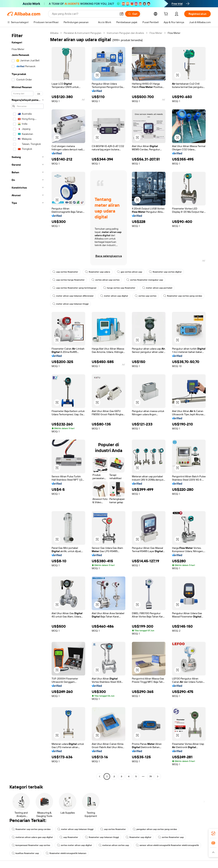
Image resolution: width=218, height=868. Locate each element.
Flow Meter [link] (174, 33)
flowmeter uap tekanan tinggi (102, 837)
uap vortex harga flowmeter (69, 280)
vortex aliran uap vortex (106, 280)
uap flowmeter (69, 837)
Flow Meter (156, 33)
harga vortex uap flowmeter (119, 288)
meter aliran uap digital (114, 296)
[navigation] (28, 405)
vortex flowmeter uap (171, 837)
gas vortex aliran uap (130, 272)
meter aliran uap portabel (157, 288)
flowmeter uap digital (138, 837)
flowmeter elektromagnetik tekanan (66, 853)
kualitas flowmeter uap (25, 853)
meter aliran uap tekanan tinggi (70, 304)
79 (151, 776)
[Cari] (133, 14)
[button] (122, 14)
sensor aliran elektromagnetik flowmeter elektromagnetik (167, 845)
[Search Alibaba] (84, 14)
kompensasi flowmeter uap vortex (31, 845)
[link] (213, 833)
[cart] (167, 14)
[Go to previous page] (100, 776)
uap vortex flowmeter (65, 272)
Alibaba (54, 33)
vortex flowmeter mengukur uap (145, 280)
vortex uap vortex (146, 296)
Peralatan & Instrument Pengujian (83, 33)
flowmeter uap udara (98, 272)
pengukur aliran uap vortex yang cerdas (155, 829)
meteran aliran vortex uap (114, 845)
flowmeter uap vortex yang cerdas (183, 296)
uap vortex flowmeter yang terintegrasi (74, 288)
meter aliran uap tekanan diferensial (73, 296)
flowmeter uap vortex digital (165, 272)
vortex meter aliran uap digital (74, 845)
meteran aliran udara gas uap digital (32, 837)
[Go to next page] (158, 776)
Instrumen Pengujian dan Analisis (125, 33)
